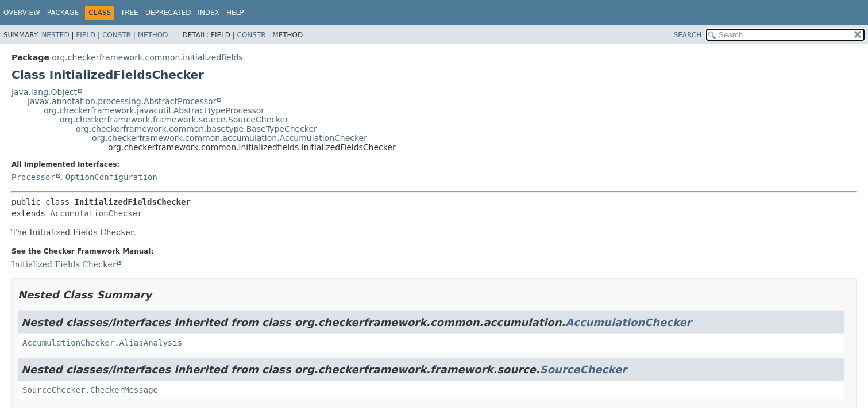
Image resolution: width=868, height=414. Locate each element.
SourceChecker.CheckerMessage (90, 390)
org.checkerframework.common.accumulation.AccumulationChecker (229, 138)
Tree (130, 13)
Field (86, 35)
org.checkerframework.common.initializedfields (147, 57)
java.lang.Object (44, 92)
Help (235, 13)
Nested (55, 35)
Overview (22, 13)
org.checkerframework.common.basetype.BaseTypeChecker (196, 129)
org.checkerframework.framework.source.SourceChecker (174, 120)
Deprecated (168, 13)
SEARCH (688, 35)
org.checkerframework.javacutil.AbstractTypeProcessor (154, 110)
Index (209, 13)
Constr (117, 35)
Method (153, 35)
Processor (33, 177)
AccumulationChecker (96, 213)
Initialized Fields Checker (64, 264)
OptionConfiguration (111, 177)
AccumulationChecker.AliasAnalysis (102, 343)
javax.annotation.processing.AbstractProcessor (122, 101)
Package (63, 13)
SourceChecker (583, 369)
